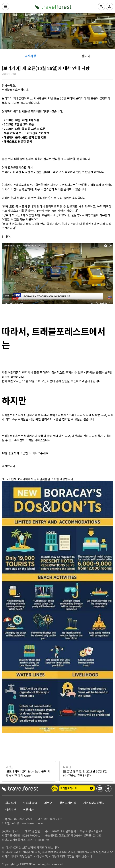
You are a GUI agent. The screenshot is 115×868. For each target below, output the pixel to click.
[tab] (30, 56)
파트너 (48, 803)
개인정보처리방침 (94, 803)
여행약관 (11, 810)
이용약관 (28, 810)
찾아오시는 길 (68, 803)
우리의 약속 (30, 803)
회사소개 (11, 803)
